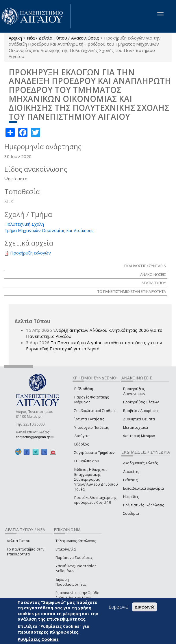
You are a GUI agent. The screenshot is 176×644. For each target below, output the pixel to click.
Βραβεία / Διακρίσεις (141, 411)
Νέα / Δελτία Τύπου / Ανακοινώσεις (63, 38)
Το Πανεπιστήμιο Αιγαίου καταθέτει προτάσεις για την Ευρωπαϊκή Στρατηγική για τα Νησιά (94, 346)
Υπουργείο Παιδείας (91, 427)
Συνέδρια (131, 513)
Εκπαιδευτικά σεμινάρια (143, 488)
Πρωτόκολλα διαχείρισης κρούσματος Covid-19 (95, 500)
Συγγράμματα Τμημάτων (94, 453)
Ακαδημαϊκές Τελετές (140, 463)
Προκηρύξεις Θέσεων (141, 402)
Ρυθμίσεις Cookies (38, 639)
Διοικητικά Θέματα (139, 419)
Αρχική (15, 38)
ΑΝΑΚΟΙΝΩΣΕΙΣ (153, 274)
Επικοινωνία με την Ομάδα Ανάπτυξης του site (77, 595)
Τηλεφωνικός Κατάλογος (76, 541)
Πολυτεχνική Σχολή (24, 224)
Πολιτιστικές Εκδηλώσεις (143, 505)
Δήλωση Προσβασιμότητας (71, 582)
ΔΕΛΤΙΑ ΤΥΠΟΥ (154, 283)
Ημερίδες (131, 497)
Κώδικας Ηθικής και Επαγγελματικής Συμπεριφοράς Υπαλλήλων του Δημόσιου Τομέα (96, 480)
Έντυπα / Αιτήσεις (89, 419)
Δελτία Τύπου (18, 541)
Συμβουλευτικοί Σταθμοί (95, 411)
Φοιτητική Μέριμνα (139, 436)
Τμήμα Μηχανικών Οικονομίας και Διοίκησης (49, 230)
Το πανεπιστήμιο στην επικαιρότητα (25, 552)
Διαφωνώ (145, 607)
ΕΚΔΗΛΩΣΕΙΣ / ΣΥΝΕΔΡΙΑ (145, 266)
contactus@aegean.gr (35, 437)
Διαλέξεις (131, 472)
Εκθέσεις (130, 480)
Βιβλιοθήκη (84, 389)
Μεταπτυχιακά (136, 427)
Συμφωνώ (119, 607)
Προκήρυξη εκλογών (30, 253)
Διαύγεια (82, 436)
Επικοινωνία (66, 549)
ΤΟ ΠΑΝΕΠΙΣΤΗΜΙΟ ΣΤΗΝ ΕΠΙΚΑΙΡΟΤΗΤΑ (132, 291)
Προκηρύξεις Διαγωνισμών (134, 391)
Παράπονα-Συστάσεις (74, 558)
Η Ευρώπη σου (87, 461)
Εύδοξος (81, 444)
